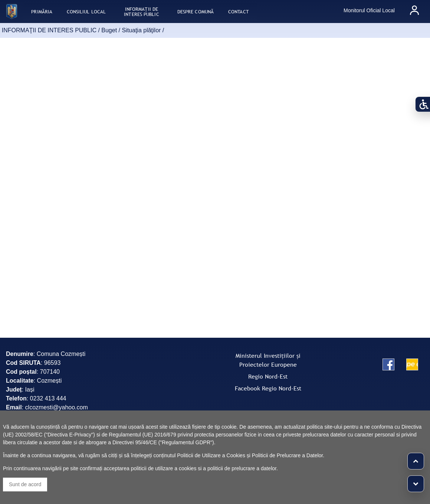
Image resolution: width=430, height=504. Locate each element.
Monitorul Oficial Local (369, 10)
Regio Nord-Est (268, 376)
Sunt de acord (25, 484)
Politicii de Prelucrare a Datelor (287, 455)
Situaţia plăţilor (141, 30)
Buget (109, 30)
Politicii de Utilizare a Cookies (211, 455)
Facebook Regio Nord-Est (268, 388)
